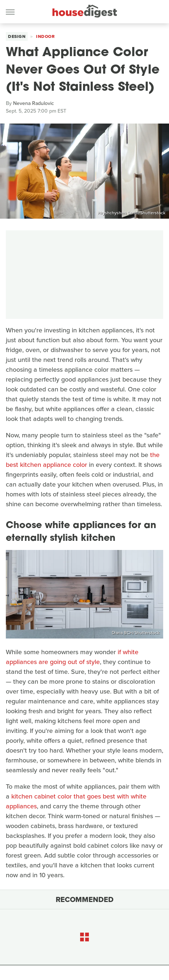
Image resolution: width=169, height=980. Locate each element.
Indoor (45, 36)
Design (17, 36)
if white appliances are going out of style (72, 657)
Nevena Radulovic (34, 103)
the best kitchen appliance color (83, 460)
